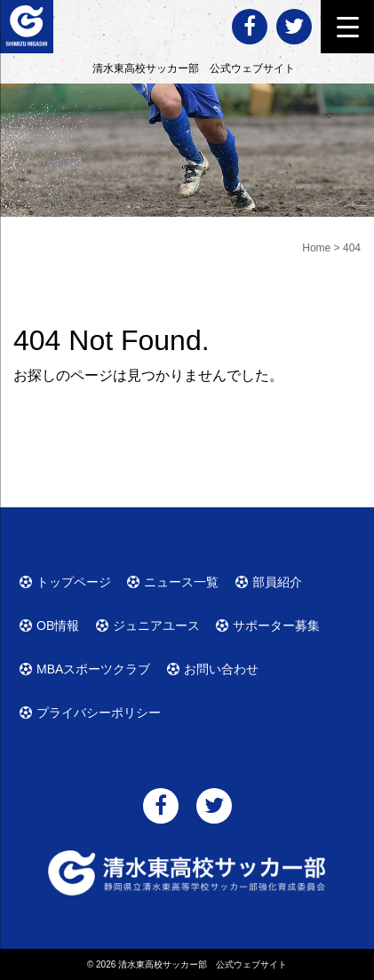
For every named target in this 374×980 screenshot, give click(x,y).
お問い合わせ (221, 669)
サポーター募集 (276, 625)
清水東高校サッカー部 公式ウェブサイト (203, 964)
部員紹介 (277, 582)
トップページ (74, 582)
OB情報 (58, 625)
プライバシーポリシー (99, 713)
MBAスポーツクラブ (93, 669)
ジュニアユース (156, 625)
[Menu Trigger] (347, 27)
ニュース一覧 (181, 582)
